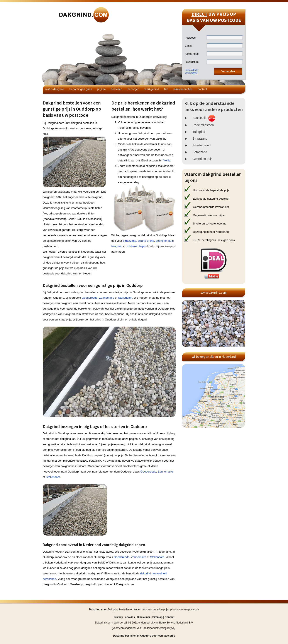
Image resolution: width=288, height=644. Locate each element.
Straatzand (200, 139)
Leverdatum (192, 62)
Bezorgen (133, 89)
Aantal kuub (192, 54)
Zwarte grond (202, 145)
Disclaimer (144, 617)
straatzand (130, 241)
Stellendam (125, 298)
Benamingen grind (81, 89)
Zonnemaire (107, 298)
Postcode (190, 38)
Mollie (167, 160)
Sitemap (157, 617)
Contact (202, 89)
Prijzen (102, 89)
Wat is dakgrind (55, 89)
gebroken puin (165, 241)
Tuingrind (199, 132)
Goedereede (90, 298)
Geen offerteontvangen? (191, 71)
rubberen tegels (137, 246)
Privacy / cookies (124, 617)
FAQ (166, 89)
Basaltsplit (200, 118)
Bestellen (117, 89)
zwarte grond (146, 241)
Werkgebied (152, 89)
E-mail (188, 46)
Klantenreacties (183, 89)
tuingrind (117, 246)
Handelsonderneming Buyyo (158, 628)
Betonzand (200, 152)
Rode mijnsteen (203, 125)
